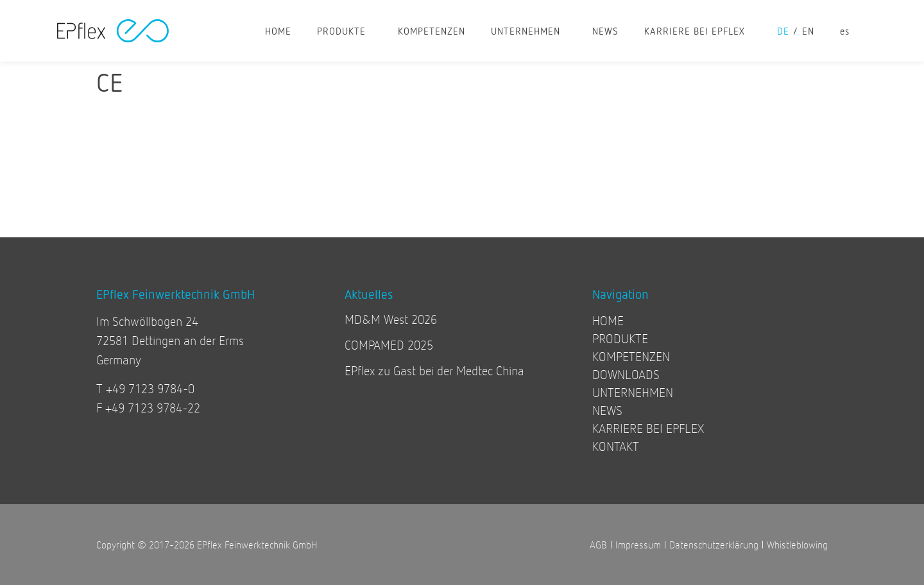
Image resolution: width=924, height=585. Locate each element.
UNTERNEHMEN (529, 31)
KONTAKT (616, 446)
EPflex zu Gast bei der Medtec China (434, 370)
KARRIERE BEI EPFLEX (698, 31)
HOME (278, 31)
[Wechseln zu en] (815, 31)
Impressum (638, 544)
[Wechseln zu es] (845, 31)
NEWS (605, 31)
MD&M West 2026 (391, 319)
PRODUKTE (345, 31)
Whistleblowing (797, 544)
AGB (598, 544)
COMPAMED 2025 (389, 345)
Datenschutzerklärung (714, 544)
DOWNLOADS (626, 374)
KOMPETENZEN (432, 31)
